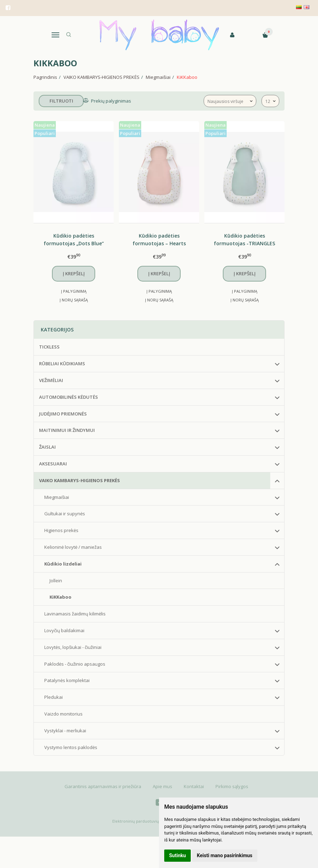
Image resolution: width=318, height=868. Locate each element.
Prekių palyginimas (111, 101)
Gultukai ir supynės (65, 514)
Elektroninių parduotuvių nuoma (143, 821)
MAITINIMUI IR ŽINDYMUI (67, 430)
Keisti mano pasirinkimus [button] (225, 855)
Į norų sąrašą (74, 300)
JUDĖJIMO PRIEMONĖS (63, 414)
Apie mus (162, 786)
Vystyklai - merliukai (65, 731)
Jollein (56, 581)
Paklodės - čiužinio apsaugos (75, 664)
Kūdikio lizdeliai (63, 564)
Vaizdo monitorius (63, 714)
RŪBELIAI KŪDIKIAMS (62, 364)
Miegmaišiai (57, 497)
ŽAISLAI (47, 447)
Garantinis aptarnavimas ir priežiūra (103, 786)
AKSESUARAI (53, 464)
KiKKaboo (60, 597)
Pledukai (54, 697)
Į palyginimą (74, 291)
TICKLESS (49, 347)
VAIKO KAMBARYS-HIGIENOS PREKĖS (79, 480)
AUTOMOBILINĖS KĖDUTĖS (69, 397)
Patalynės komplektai (67, 680)
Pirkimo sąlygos (232, 786)
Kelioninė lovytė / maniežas (73, 547)
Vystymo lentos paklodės (71, 747)
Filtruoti (62, 101)
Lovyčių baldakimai (64, 630)
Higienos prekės (61, 530)
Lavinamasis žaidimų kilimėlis (75, 614)
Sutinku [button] (177, 855)
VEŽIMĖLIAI (51, 380)
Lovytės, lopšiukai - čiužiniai (73, 647)
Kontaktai (194, 786)
